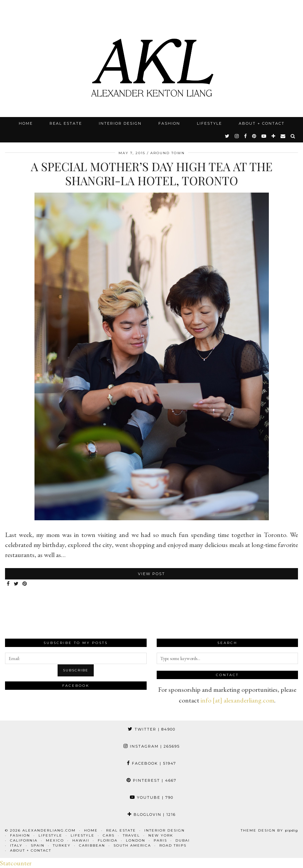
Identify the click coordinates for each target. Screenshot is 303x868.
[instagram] (237, 136)
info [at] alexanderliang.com (237, 700)
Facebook (151, 763)
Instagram (152, 746)
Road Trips (173, 845)
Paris (160, 840)
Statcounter (16, 863)
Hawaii (81, 840)
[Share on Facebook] (9, 584)
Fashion (169, 123)
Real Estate (66, 123)
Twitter (152, 729)
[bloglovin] (274, 136)
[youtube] (264, 136)
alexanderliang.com (49, 830)
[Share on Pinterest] (25, 584)
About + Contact (262, 123)
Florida (108, 840)
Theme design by (269, 830)
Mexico (55, 840)
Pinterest (151, 780)
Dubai (183, 840)
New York (161, 835)
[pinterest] (254, 136)
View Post (151, 574)
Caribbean (92, 845)
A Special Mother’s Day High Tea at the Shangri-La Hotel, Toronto (152, 173)
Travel (131, 835)
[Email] (283, 136)
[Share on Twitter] (16, 584)
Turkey (62, 845)
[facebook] (246, 136)
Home (26, 123)
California (24, 840)
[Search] (293, 136)
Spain (38, 845)
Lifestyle (209, 123)
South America (132, 845)
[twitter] (228, 136)
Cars (109, 835)
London (136, 840)
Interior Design (120, 123)
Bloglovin (152, 815)
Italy (16, 845)
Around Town (168, 153)
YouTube (152, 797)
